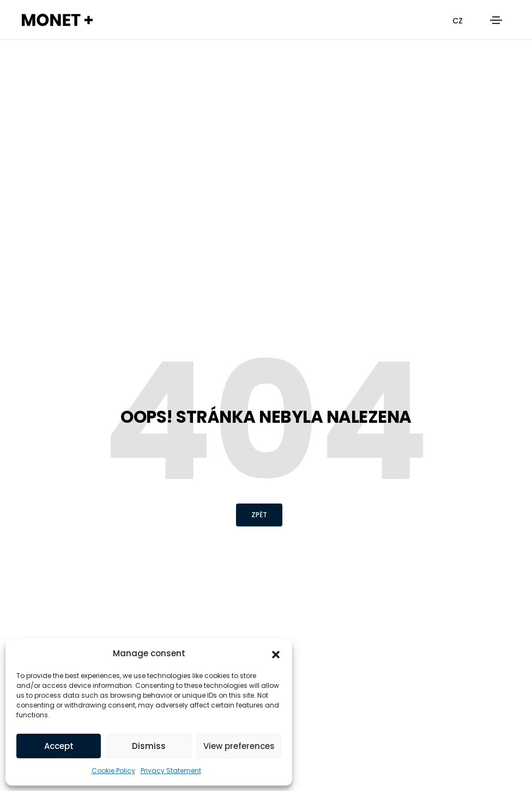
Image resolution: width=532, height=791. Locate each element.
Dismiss (149, 746)
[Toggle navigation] (496, 20)
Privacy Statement (171, 771)
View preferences (239, 746)
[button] (276, 654)
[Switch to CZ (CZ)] (458, 21)
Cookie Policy (113, 771)
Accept (59, 746)
